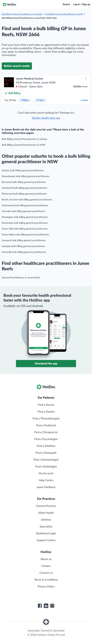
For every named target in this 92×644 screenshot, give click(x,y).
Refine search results (17, 66)
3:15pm (40, 100)
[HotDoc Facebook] (40, 606)
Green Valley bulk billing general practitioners (25, 235)
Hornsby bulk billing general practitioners (23, 211)
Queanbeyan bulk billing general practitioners (26, 176)
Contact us (46, 573)
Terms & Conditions (46, 580)
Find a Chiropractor (46, 432)
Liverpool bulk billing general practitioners (24, 240)
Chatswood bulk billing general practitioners (25, 206)
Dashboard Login (46, 533)
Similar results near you (46, 118)
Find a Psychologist (46, 439)
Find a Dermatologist (46, 460)
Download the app (46, 364)
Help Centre (46, 480)
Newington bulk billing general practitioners (25, 217)
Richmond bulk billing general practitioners (24, 194)
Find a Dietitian (46, 446)
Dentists (46, 520)
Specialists (46, 527)
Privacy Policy (46, 587)
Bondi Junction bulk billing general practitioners (27, 200)
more (84, 100)
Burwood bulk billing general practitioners (24, 182)
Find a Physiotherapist (46, 419)
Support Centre (46, 540)
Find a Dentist (46, 412)
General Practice (46, 506)
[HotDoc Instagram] (52, 606)
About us (46, 559)
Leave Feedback (46, 487)
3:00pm (25, 100)
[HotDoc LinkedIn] (46, 606)
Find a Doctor (46, 405)
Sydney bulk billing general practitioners (23, 171)
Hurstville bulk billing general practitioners (24, 252)
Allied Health (46, 513)
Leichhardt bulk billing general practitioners (24, 188)
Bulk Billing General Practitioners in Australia (22, 14)
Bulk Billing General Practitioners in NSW (64, 14)
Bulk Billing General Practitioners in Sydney (24, 139)
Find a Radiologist (46, 467)
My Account (46, 473)
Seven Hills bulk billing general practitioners (25, 229)
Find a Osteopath (46, 453)
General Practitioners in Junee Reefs (21, 278)
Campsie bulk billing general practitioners (23, 246)
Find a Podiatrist (46, 425)
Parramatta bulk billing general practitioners (25, 223)
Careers (46, 566)
